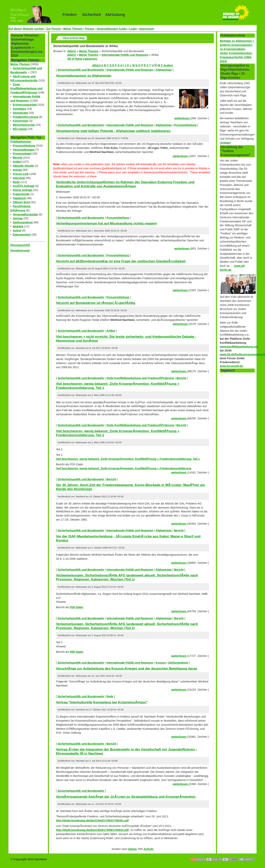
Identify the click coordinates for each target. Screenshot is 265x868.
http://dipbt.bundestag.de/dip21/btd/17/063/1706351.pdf (92, 820)
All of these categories (82, 59)
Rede (16, 182)
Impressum (147, 29)
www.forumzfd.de (231, 366)
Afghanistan (164, 70)
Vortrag (18, 218)
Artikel (17, 162)
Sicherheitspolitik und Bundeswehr (81, 70)
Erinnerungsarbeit (25, 105)
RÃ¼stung (20, 129)
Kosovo (161, 663)
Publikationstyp (21, 142)
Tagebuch (19, 198)
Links (123, 29)
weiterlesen (182, 118)
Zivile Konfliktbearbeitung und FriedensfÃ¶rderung (26, 89)
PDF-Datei (77, 607)
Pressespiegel (22, 154)
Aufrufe (149, 849)
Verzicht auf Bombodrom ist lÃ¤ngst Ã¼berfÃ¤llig (96, 303)
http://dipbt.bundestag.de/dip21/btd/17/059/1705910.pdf (92, 830)
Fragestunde (21, 194)
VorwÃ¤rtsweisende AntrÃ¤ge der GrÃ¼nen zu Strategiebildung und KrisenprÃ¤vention (126, 797)
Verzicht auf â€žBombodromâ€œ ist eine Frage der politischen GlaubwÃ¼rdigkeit (121, 261)
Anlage (225, 143)
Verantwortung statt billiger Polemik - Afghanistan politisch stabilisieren (113, 131)
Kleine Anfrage (23, 190)
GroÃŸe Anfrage (24, 186)
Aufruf (17, 231)
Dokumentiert (22, 235)
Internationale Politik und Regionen (125, 55)
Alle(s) (72, 51)
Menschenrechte (24, 125)
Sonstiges (19, 109)
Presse (90, 29)
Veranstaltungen (107, 29)
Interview (19, 178)
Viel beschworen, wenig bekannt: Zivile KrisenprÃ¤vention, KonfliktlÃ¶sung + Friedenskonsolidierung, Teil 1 (128, 459)
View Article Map (74, 38)
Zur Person (54, 29)
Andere (168, 65)
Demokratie (20, 113)
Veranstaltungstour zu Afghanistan (84, 76)
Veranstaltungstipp (25, 214)
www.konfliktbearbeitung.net (239, 347)
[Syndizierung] (20, 250)
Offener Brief (21, 202)
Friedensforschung (25, 117)
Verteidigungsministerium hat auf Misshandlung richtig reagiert (106, 223)
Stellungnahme (23, 222)
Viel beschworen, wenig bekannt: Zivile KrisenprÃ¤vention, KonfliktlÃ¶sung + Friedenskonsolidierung (123, 468)
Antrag (17, 170)
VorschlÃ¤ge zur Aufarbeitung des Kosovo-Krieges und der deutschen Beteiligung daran (126, 668)
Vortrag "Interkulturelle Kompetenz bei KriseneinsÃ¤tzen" (102, 702)
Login (133, 29)
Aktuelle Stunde (23, 166)
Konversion (20, 121)
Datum (133, 849)
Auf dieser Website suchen (26, 29)
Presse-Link (21, 174)
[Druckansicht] (20, 245)
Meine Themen (73, 29)
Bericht (18, 158)
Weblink (18, 226)
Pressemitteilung (24, 146)
